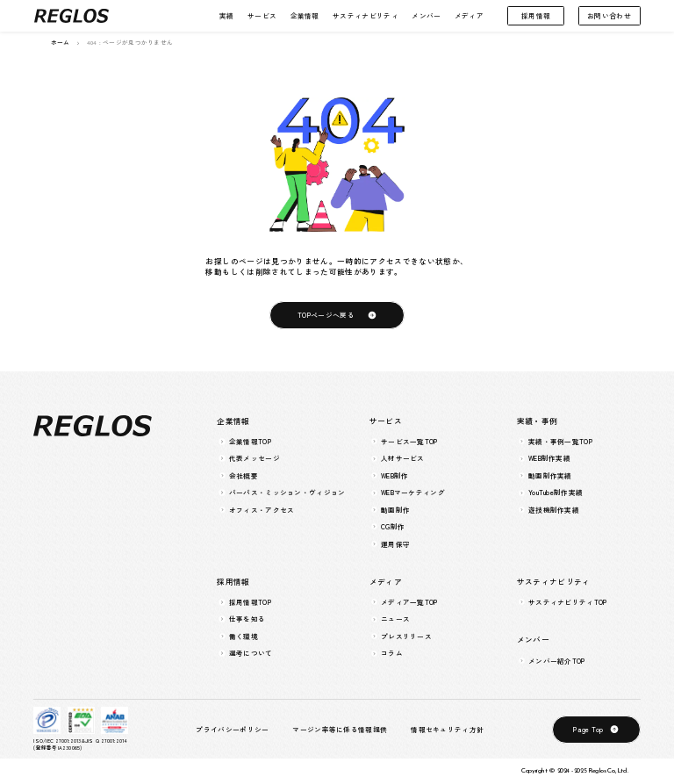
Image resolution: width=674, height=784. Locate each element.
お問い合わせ (609, 15)
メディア (469, 15)
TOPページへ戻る (326, 315)
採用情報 (536, 15)
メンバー (426, 15)
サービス (262, 15)
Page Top (588, 729)
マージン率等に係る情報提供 (340, 729)
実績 (227, 15)
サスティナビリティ (366, 15)
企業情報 (305, 15)
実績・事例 (538, 421)
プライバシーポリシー (232, 729)
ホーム (61, 43)
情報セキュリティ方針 (447, 729)
